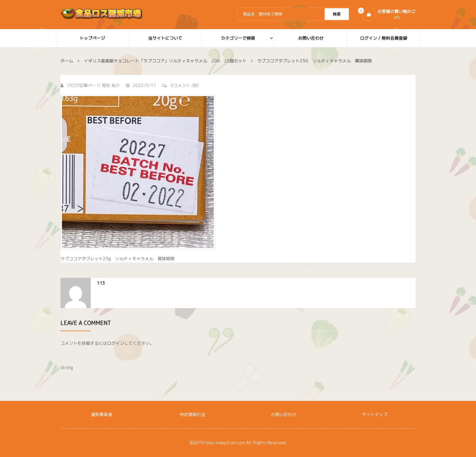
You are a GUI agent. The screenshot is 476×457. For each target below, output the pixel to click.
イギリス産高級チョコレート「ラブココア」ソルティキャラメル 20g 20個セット (165, 61)
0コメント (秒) (180, 85)
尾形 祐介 (111, 85)
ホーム (67, 61)
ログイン (116, 343)
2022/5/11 (141, 85)
